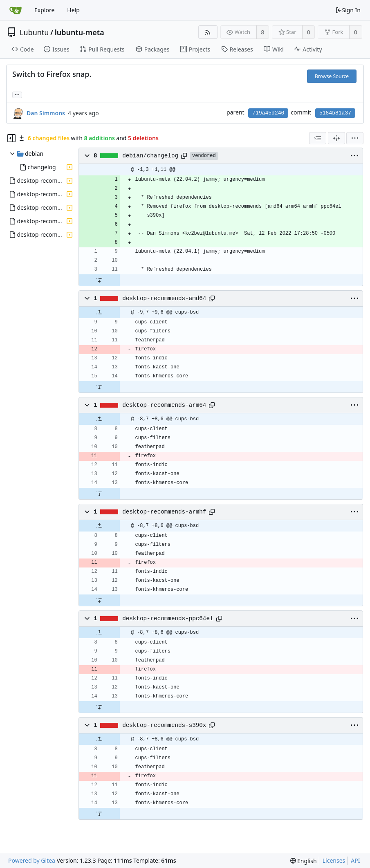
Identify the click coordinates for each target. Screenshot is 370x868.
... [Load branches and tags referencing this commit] (17, 94)
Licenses (334, 860)
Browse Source (332, 76)
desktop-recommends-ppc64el (168, 619)
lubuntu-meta (80, 32)
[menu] (355, 138)
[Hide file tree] (11, 138)
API (355, 860)
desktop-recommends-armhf (164, 512)
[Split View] (336, 138)
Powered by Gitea (32, 860)
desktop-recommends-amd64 (164, 298)
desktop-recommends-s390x (164, 725)
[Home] (16, 10)
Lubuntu (34, 32)
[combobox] (318, 138)
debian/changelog (150, 156)
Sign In (348, 10)
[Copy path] (184, 156)
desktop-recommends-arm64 (164, 405)
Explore (44, 10)
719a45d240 (268, 113)
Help (73, 10)
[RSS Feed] (208, 32)
